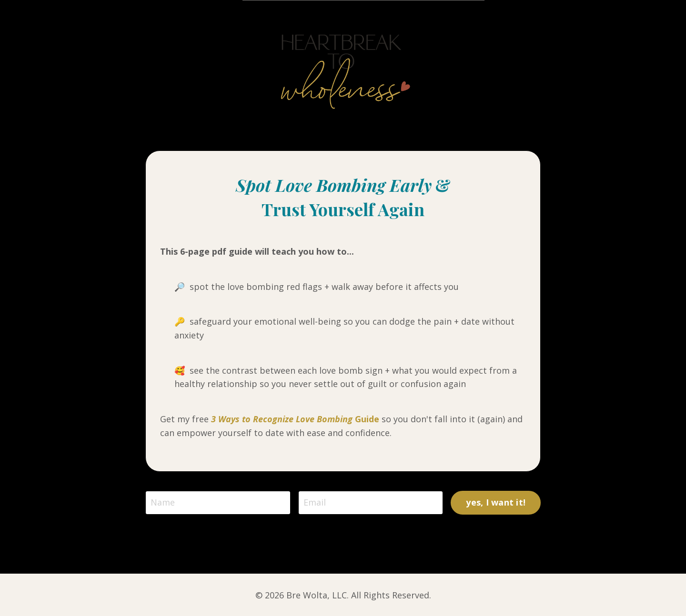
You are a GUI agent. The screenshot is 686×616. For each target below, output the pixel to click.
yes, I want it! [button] (496, 502)
